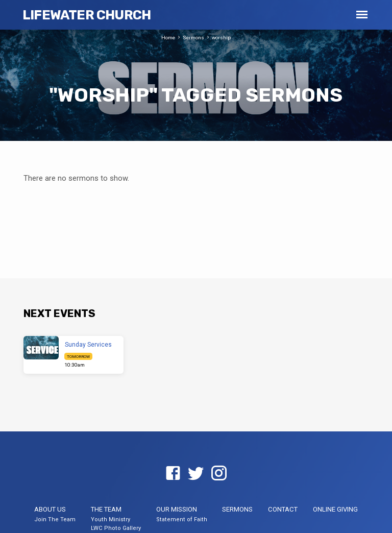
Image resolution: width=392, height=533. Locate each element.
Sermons (193, 38)
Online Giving (335, 509)
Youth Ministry (111, 519)
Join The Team (55, 519)
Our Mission (177, 509)
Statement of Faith (182, 519)
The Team (106, 509)
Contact (283, 509)
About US (50, 509)
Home (168, 38)
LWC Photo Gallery (116, 528)
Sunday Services (88, 345)
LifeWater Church (87, 15)
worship (221, 38)
